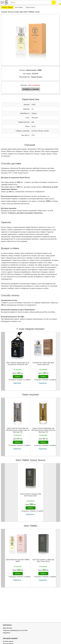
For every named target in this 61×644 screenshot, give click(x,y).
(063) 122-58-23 (7, 628)
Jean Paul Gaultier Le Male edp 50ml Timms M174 (43, 561)
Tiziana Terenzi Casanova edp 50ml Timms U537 (30, 495)
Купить (18, 376)
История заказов (8, 641)
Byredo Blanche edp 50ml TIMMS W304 (18, 561)
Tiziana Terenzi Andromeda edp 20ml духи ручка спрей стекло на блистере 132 (43, 430)
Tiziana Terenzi (36, 77)
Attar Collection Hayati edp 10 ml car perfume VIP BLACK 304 (18, 364)
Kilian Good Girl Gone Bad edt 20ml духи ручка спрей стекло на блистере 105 (18, 430)
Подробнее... (18, 383)
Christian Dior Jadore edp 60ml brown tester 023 (43, 364)
